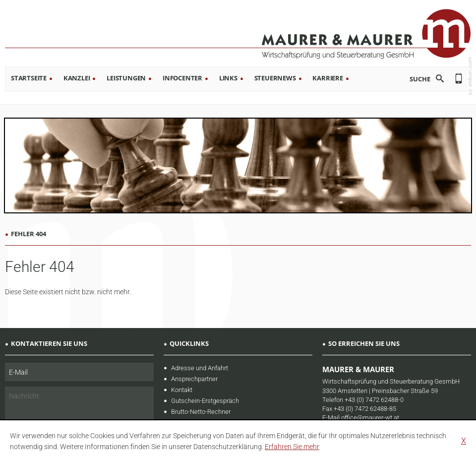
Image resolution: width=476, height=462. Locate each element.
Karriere (327, 78)
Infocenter (182, 78)
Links (228, 78)
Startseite (29, 78)
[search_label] (413, 79)
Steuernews (275, 78)
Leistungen (126, 78)
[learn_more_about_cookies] (292, 447)
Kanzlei (77, 78)
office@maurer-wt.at (370, 418)
